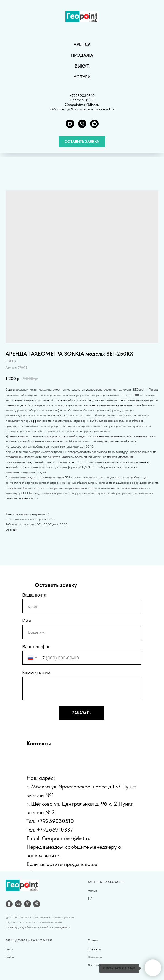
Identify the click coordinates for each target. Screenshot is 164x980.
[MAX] (70, 124)
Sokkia (10, 957)
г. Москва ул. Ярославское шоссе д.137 (74, 787)
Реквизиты (95, 957)
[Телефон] (82, 124)
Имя (27, 621)
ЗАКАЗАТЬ (81, 713)
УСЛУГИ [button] (82, 77)
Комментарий (36, 673)
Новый (92, 891)
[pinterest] (37, 904)
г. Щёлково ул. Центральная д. (63, 804)
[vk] (18, 904)
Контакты (94, 949)
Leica (9, 949)
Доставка (94, 965)
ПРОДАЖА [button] (82, 55)
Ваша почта (34, 595)
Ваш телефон (36, 647)
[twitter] (27, 904)
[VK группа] (94, 124)
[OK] (9, 904)
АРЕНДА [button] (82, 44)
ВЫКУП (82, 66)
